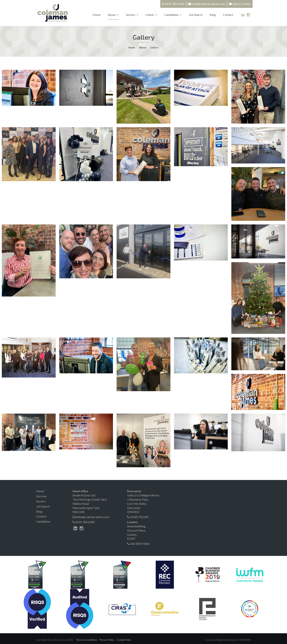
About (113, 15)
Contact (228, 15)
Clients (151, 15)
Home (96, 15)
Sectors (132, 15)
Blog (213, 15)
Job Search (196, 15)
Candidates (173, 15)
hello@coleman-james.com (208, 4)
